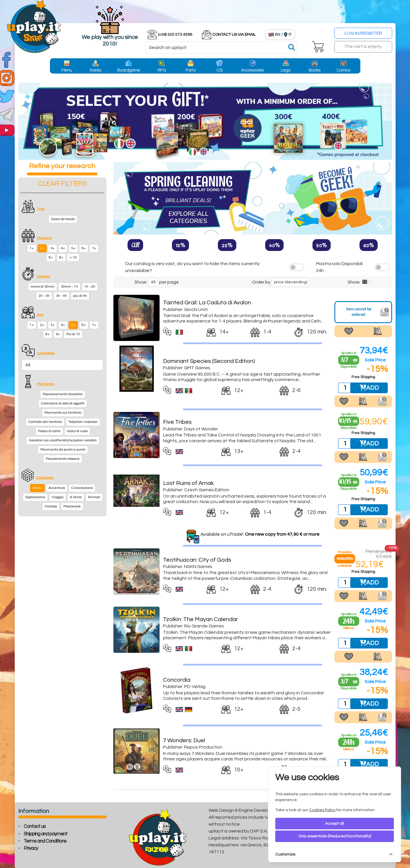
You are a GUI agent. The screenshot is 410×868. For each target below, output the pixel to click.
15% (180, 245)
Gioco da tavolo (63, 219)
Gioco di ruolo (77, 431)
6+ (84, 248)
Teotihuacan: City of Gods (197, 560)
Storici (37, 488)
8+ (51, 257)
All (135, 245)
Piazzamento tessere (63, 459)
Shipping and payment (45, 834)
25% (227, 245)
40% (274, 245)
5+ (73, 248)
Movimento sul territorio (63, 413)
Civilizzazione (82, 488)
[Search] (221, 48)
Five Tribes (177, 422)
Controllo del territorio (45, 422)
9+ (61, 257)
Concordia (177, 680)
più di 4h (80, 296)
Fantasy (51, 506)
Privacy (31, 848)
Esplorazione (35, 497)
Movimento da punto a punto (63, 450)
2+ (42, 248)
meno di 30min (43, 287)
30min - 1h (69, 287)
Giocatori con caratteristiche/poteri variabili (63, 440)
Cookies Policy (322, 810)
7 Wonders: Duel (184, 740)
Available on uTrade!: (260, 534)
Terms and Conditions (45, 841)
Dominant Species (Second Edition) (209, 361)
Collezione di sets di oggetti (63, 403)
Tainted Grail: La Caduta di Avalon (207, 303)
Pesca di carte (49, 431)
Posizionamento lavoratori (63, 394)
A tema (76, 497)
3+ (53, 248)
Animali (94, 497)
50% (322, 245)
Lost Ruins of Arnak (188, 483)
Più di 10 (73, 334)
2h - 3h (44, 296)
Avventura (57, 488)
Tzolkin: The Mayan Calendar (201, 619)
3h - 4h (61, 296)
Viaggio (58, 497)
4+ (63, 248)
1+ (32, 248)
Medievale (72, 506)
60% (369, 245)
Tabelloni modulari (83, 422)
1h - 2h (90, 287)
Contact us (35, 826)
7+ (94, 248)
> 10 (73, 257)
